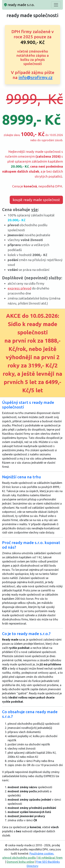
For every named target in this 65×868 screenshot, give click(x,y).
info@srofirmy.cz (36, 77)
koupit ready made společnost (36, 200)
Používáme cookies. (42, 854)
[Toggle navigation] (56, 5)
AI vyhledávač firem (50, 858)
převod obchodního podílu (19, 858)
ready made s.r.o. (19, 5)
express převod (19, 288)
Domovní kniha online (20, 862)
